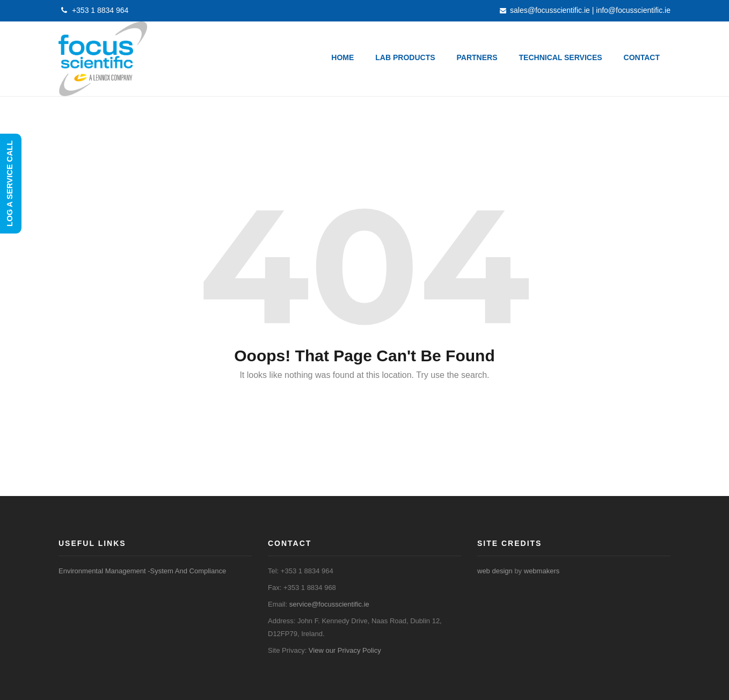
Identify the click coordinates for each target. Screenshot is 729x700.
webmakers (542, 571)
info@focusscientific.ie (633, 10)
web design (495, 571)
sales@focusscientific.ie (550, 10)
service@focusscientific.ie (329, 604)
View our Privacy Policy (345, 650)
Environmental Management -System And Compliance (142, 571)
